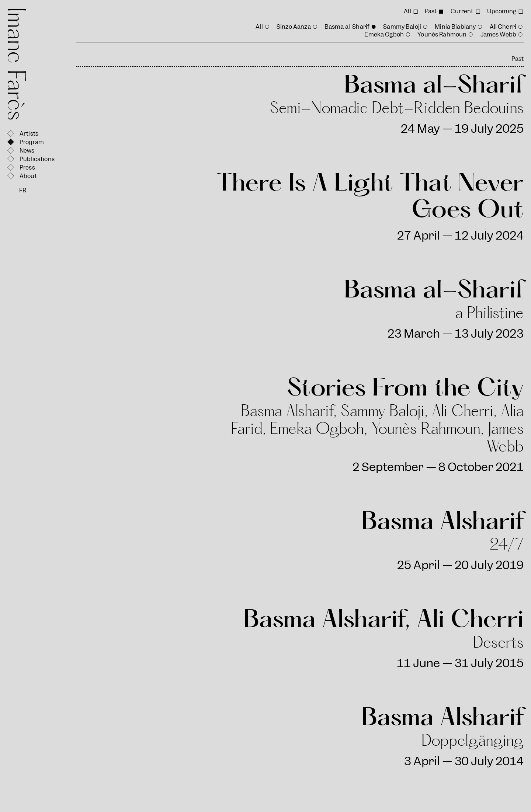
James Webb (499, 34)
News (27, 151)
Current (462, 11)
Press (27, 168)
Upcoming (502, 11)
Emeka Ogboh (384, 34)
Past (431, 11)
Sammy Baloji (402, 27)
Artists (29, 134)
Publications (37, 159)
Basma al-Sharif (347, 27)
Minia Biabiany (455, 27)
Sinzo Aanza (294, 27)
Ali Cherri (503, 27)
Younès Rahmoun (442, 34)
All (407, 11)
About (28, 176)
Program (32, 142)
